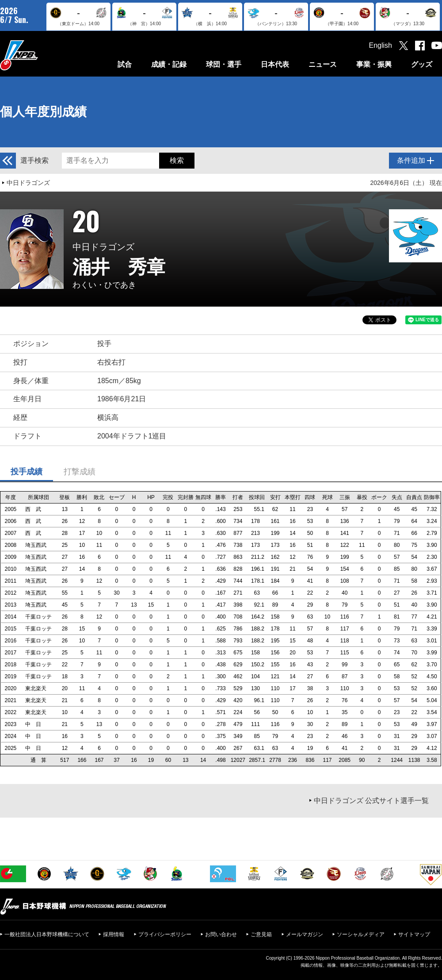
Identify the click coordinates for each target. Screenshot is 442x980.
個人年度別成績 (43, 112)
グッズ (422, 64)
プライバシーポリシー (165, 934)
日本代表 (275, 64)
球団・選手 (224, 64)
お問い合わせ (221, 934)
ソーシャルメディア (361, 934)
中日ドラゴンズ (28, 183)
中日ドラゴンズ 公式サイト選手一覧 (371, 801)
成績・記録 (169, 64)
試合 (125, 64)
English (381, 45)
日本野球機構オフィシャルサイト (41, 55)
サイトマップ (414, 934)
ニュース (323, 64)
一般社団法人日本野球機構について (47, 934)
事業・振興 (374, 64)
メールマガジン (305, 934)
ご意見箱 (261, 934)
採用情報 (114, 934)
